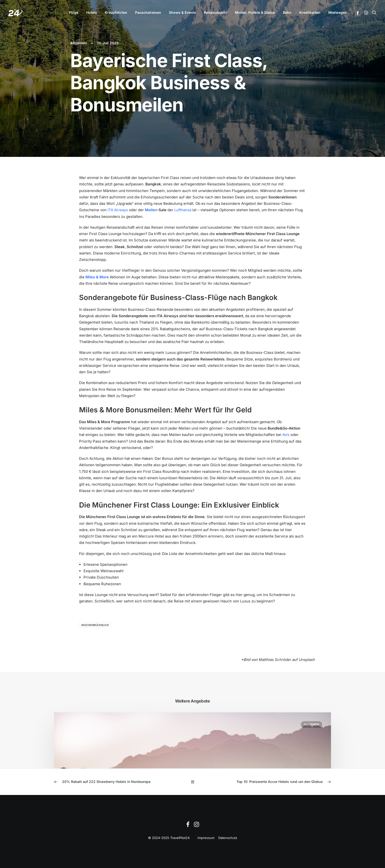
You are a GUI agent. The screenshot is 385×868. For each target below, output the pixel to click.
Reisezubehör (215, 12)
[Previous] (109, 782)
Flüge (74, 12)
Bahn (287, 12)
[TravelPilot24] (15, 13)
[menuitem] (74, 13)
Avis (286, 435)
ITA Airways (118, 210)
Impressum (206, 838)
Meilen (151, 210)
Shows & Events (182, 12)
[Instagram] (197, 826)
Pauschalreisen (148, 12)
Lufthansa (183, 210)
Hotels (92, 12)
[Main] (193, 782)
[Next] (276, 782)
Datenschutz (228, 838)
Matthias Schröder (275, 660)
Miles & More (97, 277)
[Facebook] (188, 826)
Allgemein (79, 43)
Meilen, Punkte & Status (255, 12)
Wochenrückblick (95, 625)
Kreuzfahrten (116, 12)
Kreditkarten (310, 12)
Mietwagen (338, 12)
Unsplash (307, 660)
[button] (358, 13)
